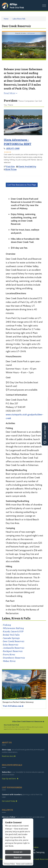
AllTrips (13, 4)
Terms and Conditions (24, 866)
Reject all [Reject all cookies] (18, 860)
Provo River (9, 654)
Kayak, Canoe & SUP (13, 631)
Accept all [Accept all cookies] (18, 855)
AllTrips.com (31, 33)
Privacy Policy (9, 866)
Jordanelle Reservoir (14, 648)
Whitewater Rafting (13, 628)
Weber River (9, 661)
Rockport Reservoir (13, 651)
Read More (11, 93)
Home (6, 19)
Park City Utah (17, 8)
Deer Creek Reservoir (14, 641)
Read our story (9, 756)
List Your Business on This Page (22, 185)
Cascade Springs (11, 638)
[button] (5, 45)
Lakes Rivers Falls (19, 19)
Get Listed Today (10, 801)
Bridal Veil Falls (11, 635)
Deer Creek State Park (11, 725)
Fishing (7, 625)
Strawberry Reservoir (14, 658)
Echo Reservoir (11, 645)
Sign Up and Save (10, 779)
